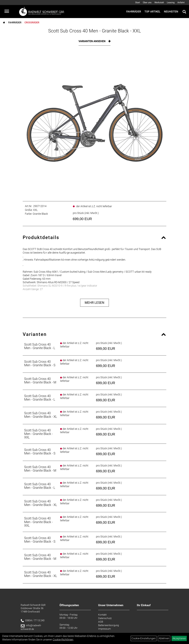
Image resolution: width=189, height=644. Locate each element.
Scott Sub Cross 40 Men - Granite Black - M (40, 381)
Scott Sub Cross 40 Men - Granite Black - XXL (95, 31)
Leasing (171, 2)
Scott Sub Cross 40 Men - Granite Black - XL (41, 415)
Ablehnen (164, 638)
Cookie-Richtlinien (63, 640)
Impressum (104, 629)
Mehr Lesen (94, 303)
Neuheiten (171, 12)
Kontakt (102, 615)
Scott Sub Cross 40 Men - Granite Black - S (40, 363)
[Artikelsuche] (184, 12)
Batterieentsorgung (108, 625)
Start (138, 2)
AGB (101, 622)
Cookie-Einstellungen (144, 638)
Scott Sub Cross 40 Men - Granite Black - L (40, 346)
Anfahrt (181, 2)
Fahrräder (134, 12)
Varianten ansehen (92, 41)
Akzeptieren (179, 638)
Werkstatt (159, 2)
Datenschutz (105, 618)
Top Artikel (152, 12)
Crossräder (32, 23)
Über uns (147, 2)
